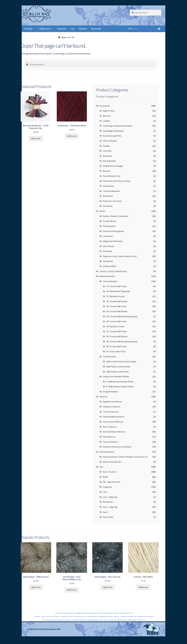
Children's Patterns (112, 407)
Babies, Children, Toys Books (116, 216)
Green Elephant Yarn (93, 616)
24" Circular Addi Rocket (117, 311)
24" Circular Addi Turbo (116, 321)
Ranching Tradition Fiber (95, 620)
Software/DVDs (110, 266)
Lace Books (108, 236)
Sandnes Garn (112, 620)
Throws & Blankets (111, 191)
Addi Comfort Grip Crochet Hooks (121, 361)
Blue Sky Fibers (55, 616)
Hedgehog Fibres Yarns (106, 616)
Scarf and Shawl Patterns (114, 432)
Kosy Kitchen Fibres (52, 620)
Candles (106, 121)
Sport (106, 512)
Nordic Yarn (84, 620)
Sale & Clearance (107, 452)
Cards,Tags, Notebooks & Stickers (118, 126)
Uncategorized (79, 613)
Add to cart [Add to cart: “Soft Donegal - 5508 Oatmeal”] (36, 587)
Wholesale (87, 613)
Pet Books (108, 251)
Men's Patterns (110, 427)
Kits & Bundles (109, 161)
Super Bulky (108, 517)
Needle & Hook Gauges (113, 166)
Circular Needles (110, 281)
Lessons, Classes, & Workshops (113, 271)
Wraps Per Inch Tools (112, 201)
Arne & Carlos (45, 616)
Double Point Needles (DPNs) (116, 377)
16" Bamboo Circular (116, 296)
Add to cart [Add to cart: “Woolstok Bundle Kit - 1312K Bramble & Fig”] (36, 138)
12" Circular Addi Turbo (116, 286)
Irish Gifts (107, 151)
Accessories (105, 106)
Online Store (45, 29)
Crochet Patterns (111, 412)
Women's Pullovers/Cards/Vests (117, 447)
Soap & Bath (108, 186)
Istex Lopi (116, 616)
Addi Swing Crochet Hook (117, 372)
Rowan (105, 620)
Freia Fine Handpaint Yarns (78, 616)
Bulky (105, 477)
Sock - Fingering (110, 507)
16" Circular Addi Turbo (116, 306)
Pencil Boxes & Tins (112, 176)
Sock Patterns (109, 437)
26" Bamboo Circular (116, 326)
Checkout (83, 29)
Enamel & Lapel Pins (112, 136)
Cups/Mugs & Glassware (113, 131)
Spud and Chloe (122, 620)
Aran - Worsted (110, 472)
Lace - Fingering (110, 497)
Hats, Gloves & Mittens (113, 422)
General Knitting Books (113, 231)
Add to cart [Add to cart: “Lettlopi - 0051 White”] (143, 587)
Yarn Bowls (108, 206)
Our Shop (28, 29)
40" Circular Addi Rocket (117, 336)
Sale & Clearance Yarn (112, 462)
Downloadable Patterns (114, 417)
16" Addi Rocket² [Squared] (118, 291)
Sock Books (108, 261)
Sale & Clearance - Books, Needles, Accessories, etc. (126, 457)
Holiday (106, 146)
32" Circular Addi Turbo (116, 331)
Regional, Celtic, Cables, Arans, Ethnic (120, 256)
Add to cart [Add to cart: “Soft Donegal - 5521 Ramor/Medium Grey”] (72, 590)
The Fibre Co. (141, 620)
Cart (73, 29)
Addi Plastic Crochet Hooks (118, 367)
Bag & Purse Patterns (112, 402)
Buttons (107, 116)
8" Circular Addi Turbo (116, 351)
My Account (96, 29)
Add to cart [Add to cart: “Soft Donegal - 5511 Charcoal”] (108, 587)
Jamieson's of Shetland (127, 616)
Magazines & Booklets (113, 241)
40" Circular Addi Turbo (116, 346)
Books (102, 211)
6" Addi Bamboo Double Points (120, 382)
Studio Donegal (132, 620)
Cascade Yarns (64, 616)
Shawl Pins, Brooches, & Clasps (117, 181)
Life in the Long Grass (64, 620)
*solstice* (38, 616)
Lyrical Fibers (76, 620)
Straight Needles (111, 392)
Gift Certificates (110, 141)
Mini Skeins (108, 502)
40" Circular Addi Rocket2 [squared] (122, 341)
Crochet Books (110, 221)
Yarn (101, 467)
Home (63, 37)
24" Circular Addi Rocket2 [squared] (122, 316)
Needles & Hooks (107, 276)
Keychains (107, 156)
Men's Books (109, 246)
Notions (107, 171)
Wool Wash (108, 196)
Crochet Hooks (110, 357)
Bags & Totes (109, 111)
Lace (105, 492)
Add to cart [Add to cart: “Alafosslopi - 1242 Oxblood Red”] (72, 136)
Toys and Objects (111, 442)
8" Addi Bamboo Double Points (120, 387)
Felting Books (109, 226)
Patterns (104, 397)
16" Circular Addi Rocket (117, 301)
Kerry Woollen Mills (140, 616)
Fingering (107, 487)
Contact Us (62, 29)
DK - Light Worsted (111, 482)
